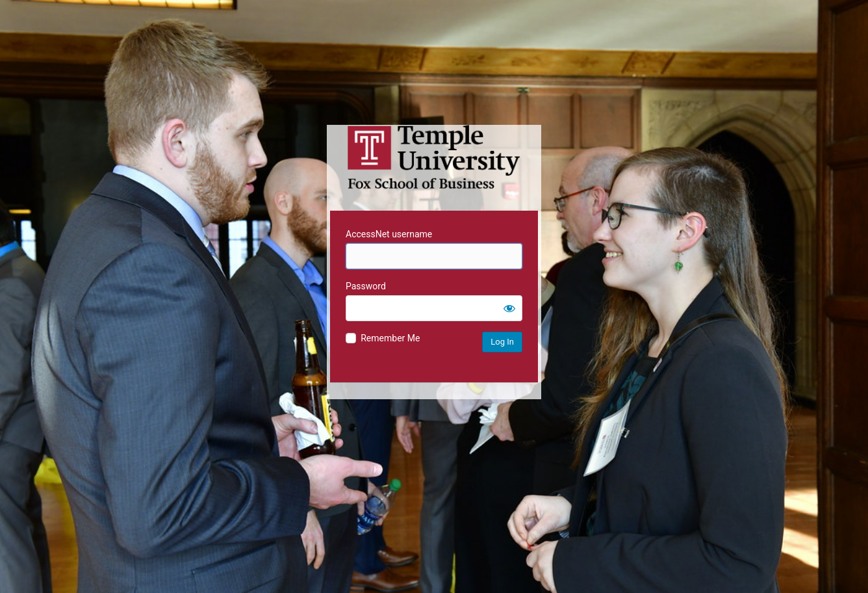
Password (366, 286)
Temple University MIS (434, 157)
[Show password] (509, 308)
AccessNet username (389, 234)
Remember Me (390, 338)
